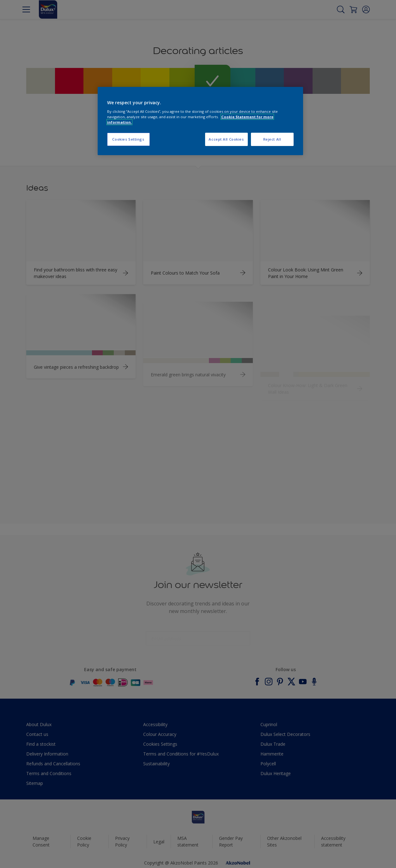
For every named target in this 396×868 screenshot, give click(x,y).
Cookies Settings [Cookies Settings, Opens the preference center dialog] (128, 139)
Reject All (272, 139)
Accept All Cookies (226, 139)
